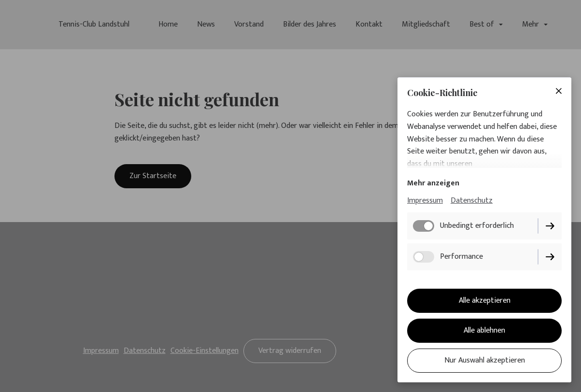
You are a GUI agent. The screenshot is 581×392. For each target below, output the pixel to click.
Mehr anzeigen (433, 183)
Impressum (425, 201)
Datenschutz (472, 201)
